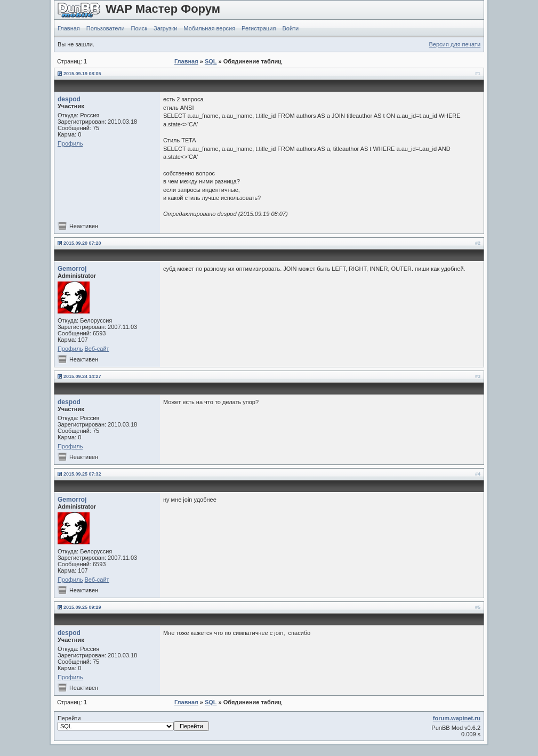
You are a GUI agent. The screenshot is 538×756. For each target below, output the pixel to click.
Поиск (139, 28)
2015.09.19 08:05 (82, 74)
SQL (211, 61)
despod (69, 99)
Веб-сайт (97, 349)
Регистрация (259, 28)
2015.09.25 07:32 (82, 474)
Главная (69, 28)
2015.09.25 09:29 (82, 607)
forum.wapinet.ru (457, 718)
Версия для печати (455, 44)
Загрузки (165, 28)
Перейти (133, 723)
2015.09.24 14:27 (82, 376)
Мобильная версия (209, 28)
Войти (290, 28)
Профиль (70, 143)
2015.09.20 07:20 (82, 243)
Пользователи (106, 28)
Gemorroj (72, 269)
